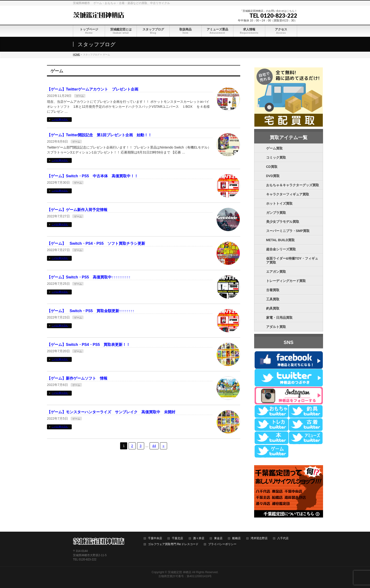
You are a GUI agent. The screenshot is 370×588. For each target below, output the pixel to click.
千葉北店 (177, 538)
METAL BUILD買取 (281, 240)
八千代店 (283, 538)
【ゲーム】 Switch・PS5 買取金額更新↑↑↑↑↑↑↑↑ (91, 311)
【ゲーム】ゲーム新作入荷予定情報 (77, 210)
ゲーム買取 (274, 148)
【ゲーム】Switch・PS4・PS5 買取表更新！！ (88, 345)
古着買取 (273, 290)
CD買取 (272, 167)
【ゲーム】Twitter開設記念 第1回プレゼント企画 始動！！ (99, 135)
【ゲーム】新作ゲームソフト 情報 (77, 378)
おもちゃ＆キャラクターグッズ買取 (293, 185)
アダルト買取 (276, 327)
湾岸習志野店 (259, 538)
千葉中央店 (155, 538)
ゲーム (80, 96)
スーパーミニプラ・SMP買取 (288, 231)
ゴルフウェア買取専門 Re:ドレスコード (173, 544)
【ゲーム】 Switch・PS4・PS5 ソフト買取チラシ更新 (96, 243)
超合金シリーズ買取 (281, 249)
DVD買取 (273, 176)
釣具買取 (273, 308)
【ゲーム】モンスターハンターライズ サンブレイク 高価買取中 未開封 (111, 412)
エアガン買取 (276, 272)
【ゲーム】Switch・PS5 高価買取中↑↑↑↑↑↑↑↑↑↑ (89, 277)
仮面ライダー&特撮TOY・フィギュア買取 (292, 260)
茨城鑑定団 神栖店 (179, 572)
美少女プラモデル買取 (283, 222)
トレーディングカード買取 (286, 281)
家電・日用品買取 (279, 318)
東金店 (218, 538)
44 (154, 446)
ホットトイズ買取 (279, 203)
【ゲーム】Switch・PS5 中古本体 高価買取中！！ (92, 176)
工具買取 (273, 299)
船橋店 (236, 538)
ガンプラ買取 (276, 213)
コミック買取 (276, 157)
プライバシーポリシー (222, 544)
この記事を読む (60, 119)
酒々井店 (199, 538)
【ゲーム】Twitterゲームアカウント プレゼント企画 (93, 89)
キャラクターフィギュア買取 (288, 194)
